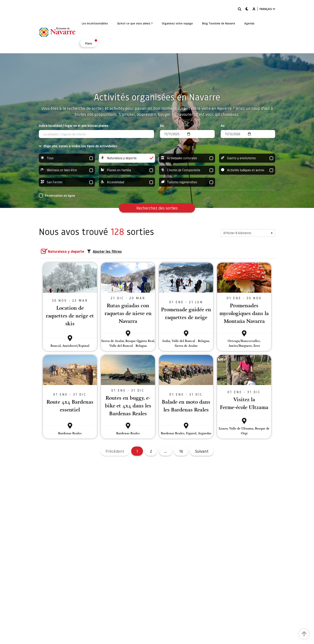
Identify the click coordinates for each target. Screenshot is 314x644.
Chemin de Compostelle (187, 170)
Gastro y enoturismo (247, 158)
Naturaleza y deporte (127, 158)
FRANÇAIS (267, 9)
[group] (67, 158)
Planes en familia (127, 170)
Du (162, 125)
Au (223, 125)
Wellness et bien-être (67, 170)
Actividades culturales (187, 158)
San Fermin (67, 182)
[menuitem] (95, 23)
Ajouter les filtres (104, 251)
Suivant (202, 451)
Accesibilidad (127, 182)
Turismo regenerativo (187, 182)
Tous (67, 158)
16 (181, 451)
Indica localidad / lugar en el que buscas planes (74, 125)
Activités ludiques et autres (247, 170)
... (166, 451)
